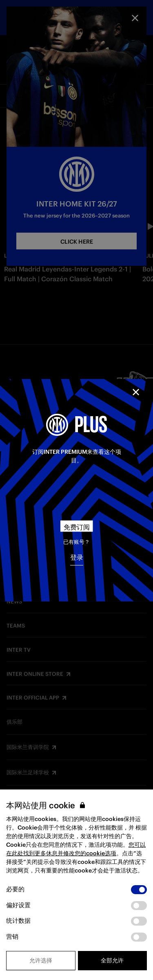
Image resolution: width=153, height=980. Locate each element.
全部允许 (112, 960)
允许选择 (41, 960)
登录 (77, 557)
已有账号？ (76, 542)
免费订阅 (77, 527)
